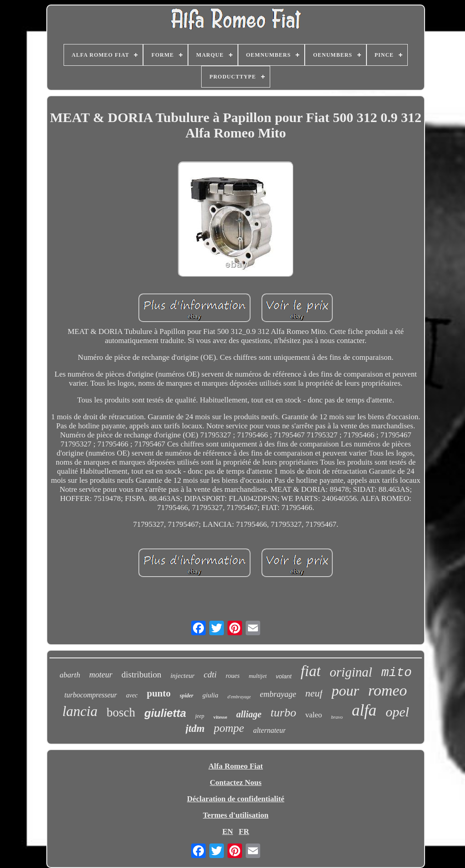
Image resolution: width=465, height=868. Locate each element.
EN (228, 831)
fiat (311, 671)
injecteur (182, 676)
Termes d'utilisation (236, 815)
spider (187, 696)
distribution (142, 674)
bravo (337, 717)
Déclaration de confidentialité (236, 799)
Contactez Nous (236, 782)
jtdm (195, 728)
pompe (229, 728)
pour (345, 691)
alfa (364, 710)
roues (233, 676)
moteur (101, 675)
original (351, 672)
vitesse (220, 717)
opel (397, 712)
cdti (210, 674)
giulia (210, 695)
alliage (249, 714)
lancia (80, 711)
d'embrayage (239, 697)
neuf (314, 693)
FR (244, 831)
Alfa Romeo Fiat (236, 766)
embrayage (278, 694)
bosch (121, 712)
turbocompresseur (91, 695)
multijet (258, 676)
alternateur (269, 730)
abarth (70, 675)
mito (397, 673)
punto (159, 693)
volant (284, 676)
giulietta (165, 713)
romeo (388, 690)
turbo (283, 713)
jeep (200, 716)
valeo (314, 715)
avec (132, 695)
